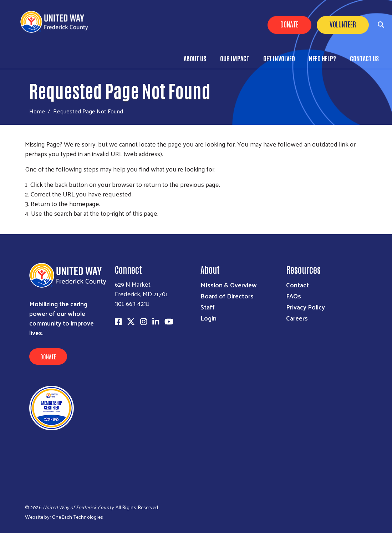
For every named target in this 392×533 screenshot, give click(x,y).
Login (208, 318)
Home (37, 111)
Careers (297, 318)
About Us (195, 58)
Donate (289, 24)
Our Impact (235, 58)
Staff (208, 307)
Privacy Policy (306, 307)
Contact (297, 285)
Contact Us (364, 58)
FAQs (294, 296)
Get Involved (279, 58)
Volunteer (343, 24)
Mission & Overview (229, 285)
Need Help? (322, 58)
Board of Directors (227, 296)
